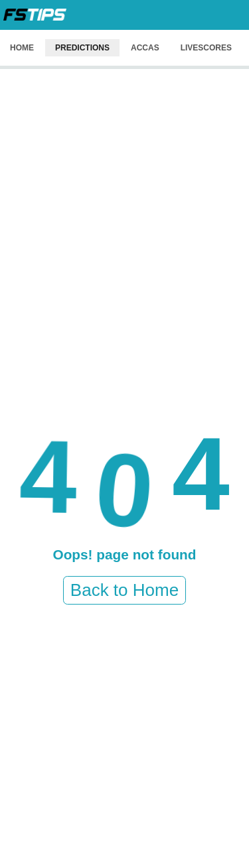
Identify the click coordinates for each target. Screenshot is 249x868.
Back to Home (124, 590)
